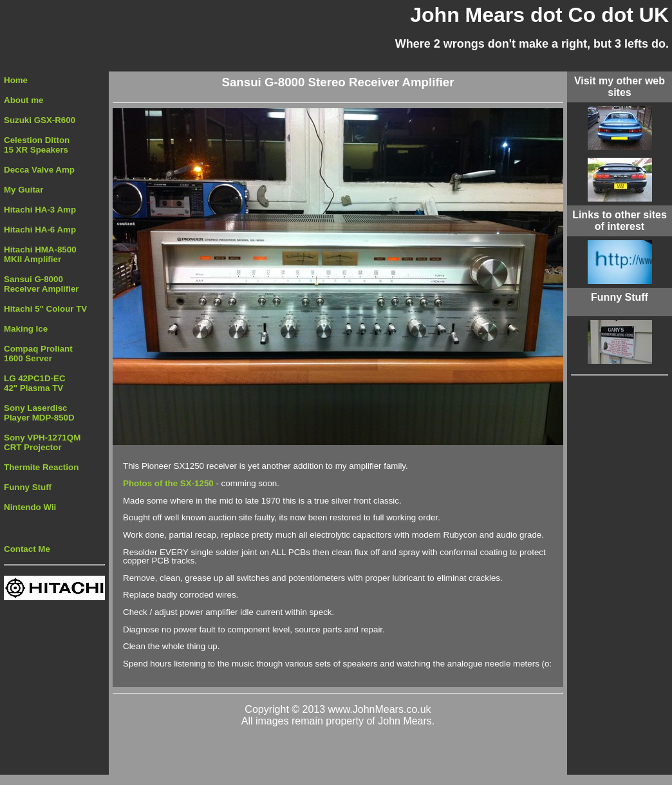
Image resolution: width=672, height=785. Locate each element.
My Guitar (23, 190)
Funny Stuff (28, 487)
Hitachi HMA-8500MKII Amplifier (40, 254)
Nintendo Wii (30, 507)
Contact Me (27, 549)
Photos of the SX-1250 (169, 483)
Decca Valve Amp (39, 170)
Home (16, 80)
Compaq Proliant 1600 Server (38, 354)
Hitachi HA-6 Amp (40, 230)
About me (23, 100)
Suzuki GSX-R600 (40, 120)
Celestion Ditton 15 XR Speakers (37, 145)
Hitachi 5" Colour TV (45, 309)
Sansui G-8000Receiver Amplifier (42, 284)
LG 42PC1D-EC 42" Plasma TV (35, 383)
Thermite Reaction (41, 467)
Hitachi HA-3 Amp (40, 210)
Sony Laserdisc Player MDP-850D (39, 413)
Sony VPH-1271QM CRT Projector (42, 442)
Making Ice (26, 329)
